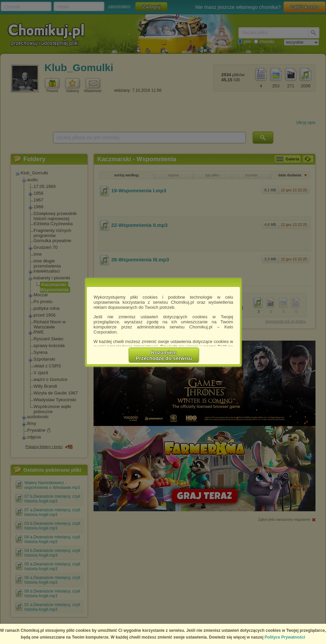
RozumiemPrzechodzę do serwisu (164, 355)
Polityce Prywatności (285, 637)
